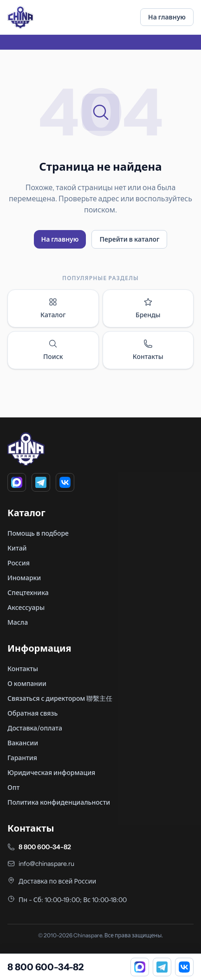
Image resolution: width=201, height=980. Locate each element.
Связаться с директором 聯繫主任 (60, 698)
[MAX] (17, 482)
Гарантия (22, 758)
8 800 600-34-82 (45, 847)
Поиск (53, 350)
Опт (13, 788)
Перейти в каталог (129, 239)
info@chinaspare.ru (46, 864)
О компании (27, 684)
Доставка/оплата (35, 728)
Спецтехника (28, 593)
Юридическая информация (51, 773)
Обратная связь (32, 713)
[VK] (65, 482)
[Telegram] (41, 482)
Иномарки (24, 578)
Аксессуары (26, 608)
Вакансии (23, 743)
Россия (19, 563)
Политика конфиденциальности (59, 802)
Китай (17, 548)
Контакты (148, 350)
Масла (18, 622)
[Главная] (20, 17)
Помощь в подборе (38, 533)
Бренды (148, 308)
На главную (167, 17)
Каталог (53, 308)
